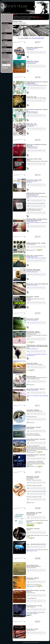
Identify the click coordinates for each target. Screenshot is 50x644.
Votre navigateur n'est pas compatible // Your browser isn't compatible (36, 52)
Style (3, 36)
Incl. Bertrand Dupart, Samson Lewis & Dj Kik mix (36, 258)
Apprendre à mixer (6, 51)
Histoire (4, 35)
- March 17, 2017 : (22, 19)
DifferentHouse (36, 643)
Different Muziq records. (33, 195)
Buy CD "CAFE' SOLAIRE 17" (32, 614)
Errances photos (6, 58)
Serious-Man (32, 643)
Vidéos (3, 31)
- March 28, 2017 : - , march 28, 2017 (28, 18)
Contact (4, 49)
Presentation (5, 25)
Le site (3, 42)
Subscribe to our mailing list (6, 62)
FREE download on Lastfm (32, 551)
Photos (3, 29)
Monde (3, 38)
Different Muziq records (33, 48)
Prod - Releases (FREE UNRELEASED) (37, 38)
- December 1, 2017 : (26, 16)
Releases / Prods (6, 28)
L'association (5, 45)
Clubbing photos (6, 55)
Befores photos (5, 56)
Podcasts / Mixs (5, 27)
